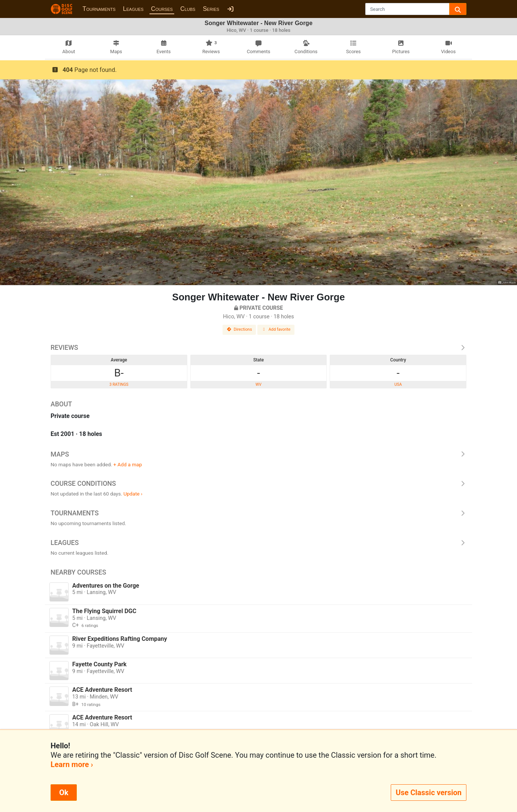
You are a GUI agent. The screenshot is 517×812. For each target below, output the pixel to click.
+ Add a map (128, 464)
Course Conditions (258, 484)
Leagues (133, 9)
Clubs (188, 9)
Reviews (258, 348)
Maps (258, 454)
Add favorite (276, 329)
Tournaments (99, 9)
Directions (239, 329)
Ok (64, 793)
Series (211, 9)
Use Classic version (429, 793)
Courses (162, 9)
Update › (133, 494)
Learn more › (72, 764)
